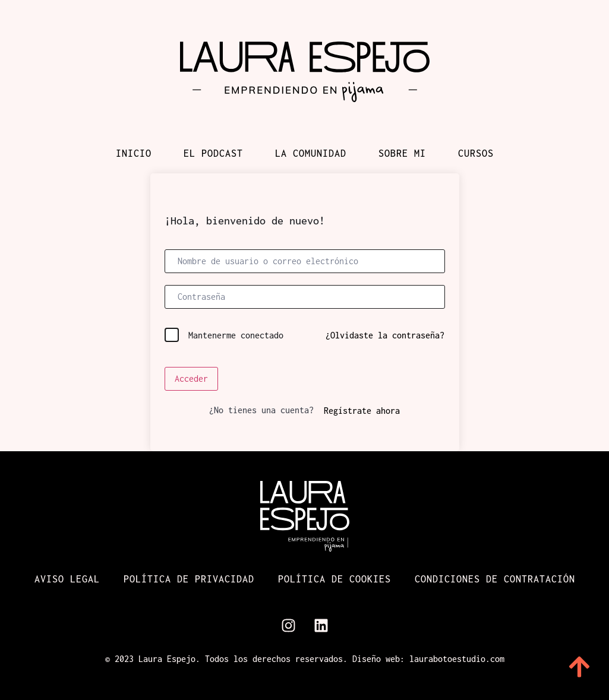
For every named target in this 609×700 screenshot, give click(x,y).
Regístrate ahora (362, 411)
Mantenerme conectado (236, 335)
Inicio (134, 153)
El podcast (213, 153)
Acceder (191, 378)
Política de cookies (335, 579)
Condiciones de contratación (495, 579)
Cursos (476, 153)
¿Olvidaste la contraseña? (385, 335)
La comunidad (311, 153)
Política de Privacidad (189, 579)
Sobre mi (402, 153)
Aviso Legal (67, 579)
